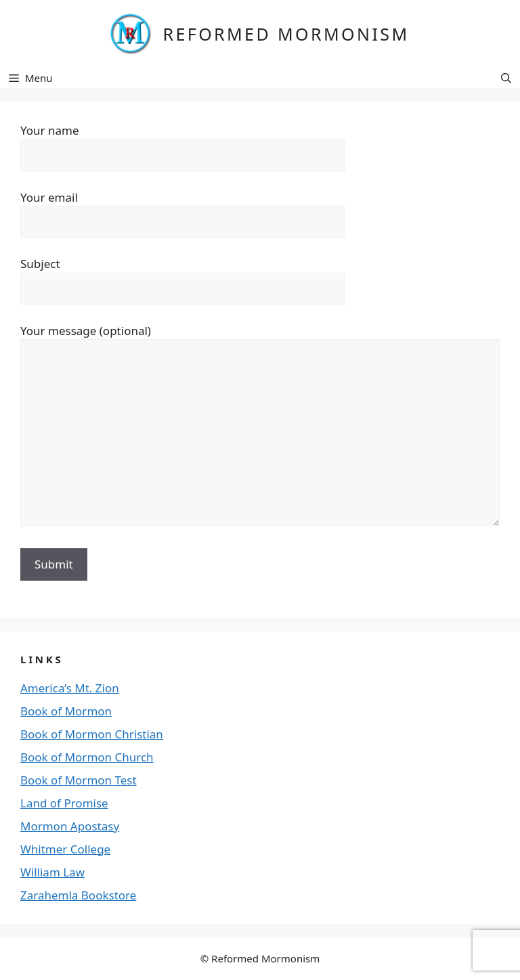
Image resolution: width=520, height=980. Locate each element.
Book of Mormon (66, 711)
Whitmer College (65, 849)
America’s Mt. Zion (70, 688)
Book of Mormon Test (79, 780)
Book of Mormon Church (87, 757)
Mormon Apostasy (70, 826)
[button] (506, 78)
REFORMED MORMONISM (286, 34)
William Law (52, 872)
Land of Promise (64, 803)
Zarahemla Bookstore (78, 895)
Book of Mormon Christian (92, 734)
